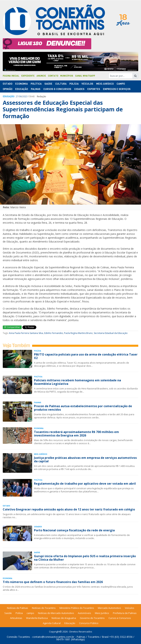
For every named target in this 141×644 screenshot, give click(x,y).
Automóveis (84, 613)
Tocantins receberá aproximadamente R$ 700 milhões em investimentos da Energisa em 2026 (76, 434)
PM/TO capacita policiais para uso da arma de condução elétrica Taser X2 (86, 356)
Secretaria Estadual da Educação (111, 333)
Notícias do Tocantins (44, 608)
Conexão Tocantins (18, 637)
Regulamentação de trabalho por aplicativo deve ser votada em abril (85, 484)
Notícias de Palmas (18, 608)
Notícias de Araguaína (64, 618)
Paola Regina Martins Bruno (78, 333)
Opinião (8, 89)
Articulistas (16, 618)
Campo (121, 84)
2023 (25, 96)
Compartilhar (12, 327)
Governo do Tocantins (92, 618)
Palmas (36, 89)
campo (30, 613)
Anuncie (41, 76)
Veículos (87, 84)
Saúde (48, 84)
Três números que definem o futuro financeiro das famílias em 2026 (53, 582)
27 (17, 96)
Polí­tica (36, 84)
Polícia (19, 613)
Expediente (28, 76)
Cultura (61, 84)
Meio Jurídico (105, 84)
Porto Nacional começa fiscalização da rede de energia (74, 530)
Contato (53, 76)
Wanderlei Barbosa (37, 618)
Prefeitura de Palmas (125, 613)
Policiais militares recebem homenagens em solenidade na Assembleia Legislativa (77, 382)
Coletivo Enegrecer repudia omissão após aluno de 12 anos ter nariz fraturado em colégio (69, 509)
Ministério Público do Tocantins (77, 608)
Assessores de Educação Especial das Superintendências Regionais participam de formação (63, 109)
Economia (21, 84)
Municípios (67, 76)
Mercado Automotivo (109, 608)
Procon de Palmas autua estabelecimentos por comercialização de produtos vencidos (83, 408)
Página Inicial (11, 76)
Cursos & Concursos (57, 89)
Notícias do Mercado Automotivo (56, 613)
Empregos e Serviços (117, 89)
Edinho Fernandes (54, 333)
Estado (8, 84)
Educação (22, 89)
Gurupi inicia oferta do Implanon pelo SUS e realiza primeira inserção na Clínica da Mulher (85, 558)
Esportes (94, 89)
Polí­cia (74, 84)
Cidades (79, 89)
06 (20, 96)
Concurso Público (89, 623)
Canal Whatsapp (85, 76)
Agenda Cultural (52, 623)
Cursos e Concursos (120, 618)
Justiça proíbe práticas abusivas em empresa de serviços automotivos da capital (85, 459)
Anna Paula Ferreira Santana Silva (26, 333)
